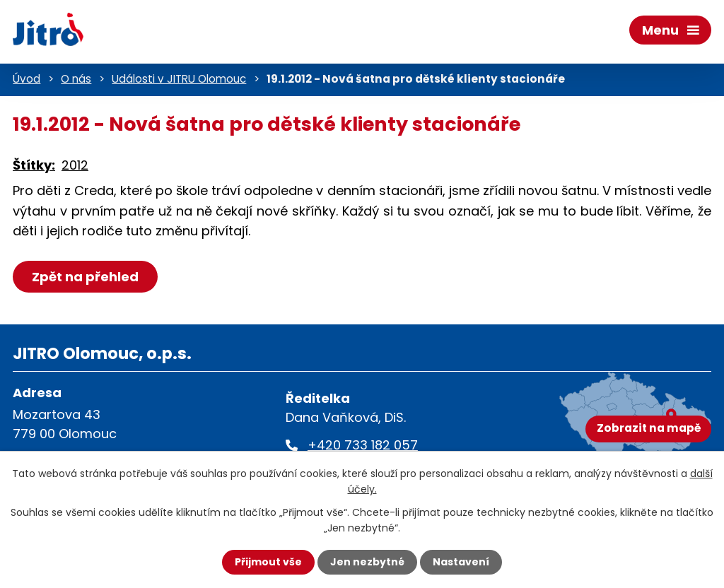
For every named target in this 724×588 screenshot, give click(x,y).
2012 (75, 165)
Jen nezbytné (367, 562)
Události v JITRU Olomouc (179, 79)
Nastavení (461, 562)
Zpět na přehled (85, 277)
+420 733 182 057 (363, 445)
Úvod (27, 79)
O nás (76, 79)
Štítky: (34, 165)
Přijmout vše (268, 562)
